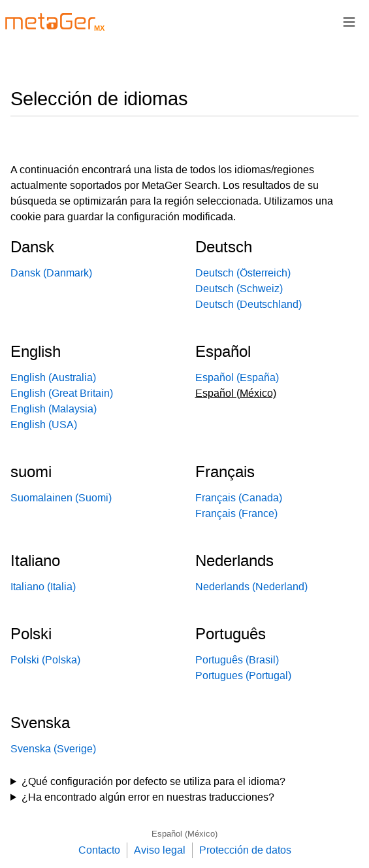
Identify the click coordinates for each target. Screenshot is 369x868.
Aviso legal (160, 850)
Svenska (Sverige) (53, 749)
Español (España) (237, 377)
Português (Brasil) (237, 660)
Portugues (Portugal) (243, 676)
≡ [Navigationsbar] (349, 21)
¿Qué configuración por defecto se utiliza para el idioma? (153, 781)
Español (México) (184, 834)
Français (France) (236, 513)
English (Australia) (53, 377)
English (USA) (44, 425)
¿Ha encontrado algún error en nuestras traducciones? (148, 797)
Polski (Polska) (45, 660)
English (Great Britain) (62, 393)
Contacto (99, 850)
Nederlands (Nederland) (251, 587)
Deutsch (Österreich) (243, 273)
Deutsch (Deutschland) (249, 304)
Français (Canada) (239, 498)
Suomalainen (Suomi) (61, 498)
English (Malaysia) (54, 409)
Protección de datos (245, 850)
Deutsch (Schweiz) (239, 289)
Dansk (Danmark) (51, 273)
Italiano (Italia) (43, 587)
